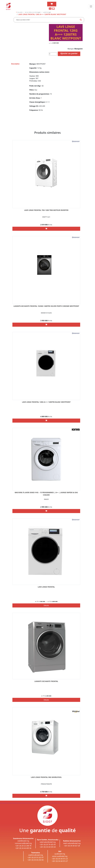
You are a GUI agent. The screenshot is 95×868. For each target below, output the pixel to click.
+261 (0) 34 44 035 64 (48, 847)
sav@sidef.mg (60, 854)
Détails (46, 605)
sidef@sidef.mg (23, 841)
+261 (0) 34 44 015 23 (60, 859)
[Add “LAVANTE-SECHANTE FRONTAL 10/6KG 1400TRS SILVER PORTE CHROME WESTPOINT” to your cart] (46, 325)
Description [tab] (15, 64)
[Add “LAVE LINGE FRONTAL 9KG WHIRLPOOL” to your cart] (46, 796)
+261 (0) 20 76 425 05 (48, 844)
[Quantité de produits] (53, 54)
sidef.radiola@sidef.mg (72, 843)
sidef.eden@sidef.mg (48, 842)
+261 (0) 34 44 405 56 (23, 848)
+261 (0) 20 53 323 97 (36, 857)
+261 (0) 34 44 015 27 (60, 861)
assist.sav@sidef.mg (60, 856)
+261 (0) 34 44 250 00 (36, 860)
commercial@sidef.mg (23, 843)
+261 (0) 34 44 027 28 (72, 846)
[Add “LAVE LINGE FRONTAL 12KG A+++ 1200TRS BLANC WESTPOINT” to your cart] (46, 421)
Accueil (19, 12)
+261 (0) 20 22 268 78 (23, 846)
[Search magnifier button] (81, 20)
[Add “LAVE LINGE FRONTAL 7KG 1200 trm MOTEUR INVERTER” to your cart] (46, 229)
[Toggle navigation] (91, 6)
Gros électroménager (33, 12)
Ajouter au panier (69, 53)
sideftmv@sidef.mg (35, 855)
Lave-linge (47, 12)
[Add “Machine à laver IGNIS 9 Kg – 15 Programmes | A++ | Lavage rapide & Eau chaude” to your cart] (46, 511)
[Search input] (47, 20)
